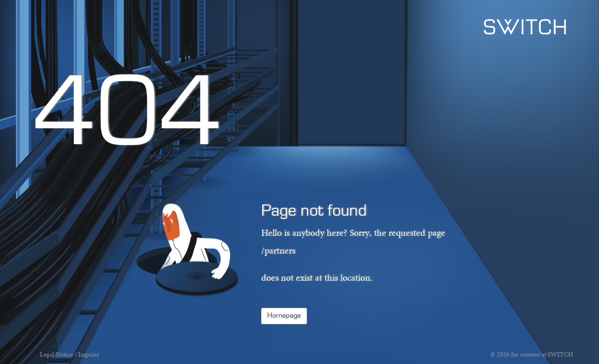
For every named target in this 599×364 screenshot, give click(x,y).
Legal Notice (56, 354)
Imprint (88, 354)
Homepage (284, 316)
